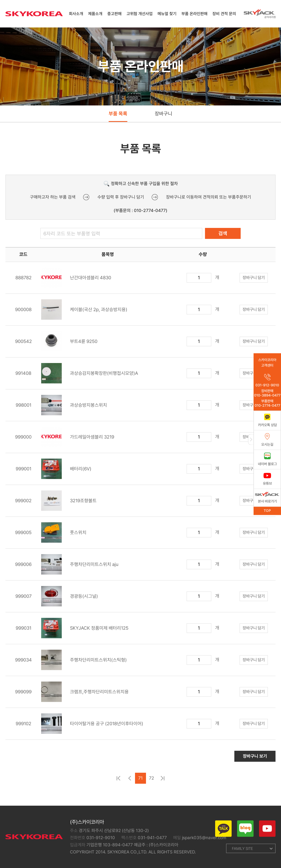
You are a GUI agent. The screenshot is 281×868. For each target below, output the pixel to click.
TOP (267, 511)
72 (151, 781)
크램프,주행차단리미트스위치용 (85, 695)
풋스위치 (64, 535)
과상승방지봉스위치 (74, 408)
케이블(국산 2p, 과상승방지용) (84, 312)
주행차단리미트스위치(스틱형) (84, 663)
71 (140, 781)
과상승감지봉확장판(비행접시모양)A (90, 376)
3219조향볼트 (69, 503)
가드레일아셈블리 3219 (78, 440)
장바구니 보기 (255, 759)
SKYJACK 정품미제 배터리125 (85, 631)
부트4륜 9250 (69, 344)
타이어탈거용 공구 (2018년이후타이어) (92, 726)
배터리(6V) (66, 472)
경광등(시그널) (70, 599)
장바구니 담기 (254, 280)
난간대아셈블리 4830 (76, 281)
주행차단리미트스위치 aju (80, 567)
